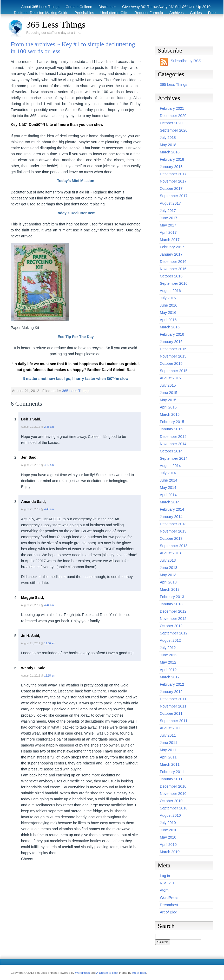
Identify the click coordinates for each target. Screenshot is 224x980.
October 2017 (171, 189)
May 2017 (168, 225)
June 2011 (169, 743)
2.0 (167, 883)
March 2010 (170, 852)
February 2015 (172, 422)
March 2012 (170, 677)
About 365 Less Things (40, 7)
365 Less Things (56, 24)
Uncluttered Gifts (114, 13)
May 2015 (168, 400)
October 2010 (171, 801)
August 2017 (170, 203)
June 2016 (169, 305)
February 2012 (172, 684)
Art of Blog (169, 912)
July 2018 (168, 138)
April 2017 (168, 232)
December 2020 (173, 116)
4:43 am (49, 509)
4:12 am (49, 465)
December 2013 (173, 524)
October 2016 (171, 276)
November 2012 (173, 619)
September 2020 (174, 130)
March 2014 (170, 502)
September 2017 (174, 196)
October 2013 (171, 538)
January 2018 (171, 167)
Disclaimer (107, 7)
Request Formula (149, 13)
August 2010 (170, 815)
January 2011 (171, 779)
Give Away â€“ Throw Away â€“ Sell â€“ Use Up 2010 (166, 7)
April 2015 (168, 407)
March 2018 (170, 152)
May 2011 (168, 750)
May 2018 (168, 145)
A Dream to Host (107, 973)
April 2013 (168, 582)
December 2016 (173, 262)
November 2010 (173, 794)
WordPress (169, 898)
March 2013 (170, 589)
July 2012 (168, 648)
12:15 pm (50, 676)
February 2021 (172, 108)
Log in (165, 876)
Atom (164, 890)
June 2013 (169, 568)
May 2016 (168, 313)
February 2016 (172, 334)
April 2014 (168, 495)
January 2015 (171, 429)
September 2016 (174, 283)
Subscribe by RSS (186, 61)
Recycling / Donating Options (118, 19)
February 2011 (172, 772)
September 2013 (174, 546)
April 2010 (168, 845)
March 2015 (170, 414)
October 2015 (171, 364)
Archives (177, 13)
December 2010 (173, 786)
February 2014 (172, 509)
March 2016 (170, 327)
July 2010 (168, 823)
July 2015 (168, 385)
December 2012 (173, 611)
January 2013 (171, 604)
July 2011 (168, 735)
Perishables (84, 13)
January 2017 (171, 254)
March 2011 (170, 764)
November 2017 (173, 181)
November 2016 (173, 269)
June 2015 (169, 393)
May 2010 (168, 837)
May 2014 (168, 488)
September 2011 (174, 721)
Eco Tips (185, 19)
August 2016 (170, 291)
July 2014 (168, 473)
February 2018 (172, 159)
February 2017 (172, 247)
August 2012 (170, 640)
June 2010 (169, 830)
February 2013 (172, 597)
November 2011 (173, 706)
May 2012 (168, 662)
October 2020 (171, 123)
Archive (204, 19)
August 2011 (170, 728)
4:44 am (49, 605)
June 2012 (169, 655)
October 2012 (171, 626)
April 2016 (168, 320)
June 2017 (169, 218)
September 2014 (174, 458)
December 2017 (173, 174)
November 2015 (173, 356)
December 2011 (173, 699)
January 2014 (171, 517)
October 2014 (171, 451)
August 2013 (170, 553)
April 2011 (168, 757)
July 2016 (168, 298)
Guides (196, 13)
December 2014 (173, 437)
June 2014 (169, 480)
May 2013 (168, 575)
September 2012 (174, 633)
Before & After (160, 19)
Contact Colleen (79, 7)
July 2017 (168, 211)
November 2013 (173, 531)
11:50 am (50, 643)
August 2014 (170, 466)
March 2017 (170, 240)
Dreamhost (169, 905)
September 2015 (174, 371)
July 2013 (168, 560)
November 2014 (173, 444)
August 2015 (170, 378)
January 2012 (171, 692)
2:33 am (49, 427)
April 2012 (168, 670)
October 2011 (171, 713)
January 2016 (171, 342)
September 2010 (174, 808)
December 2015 (173, 349)
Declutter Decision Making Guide (41, 13)
